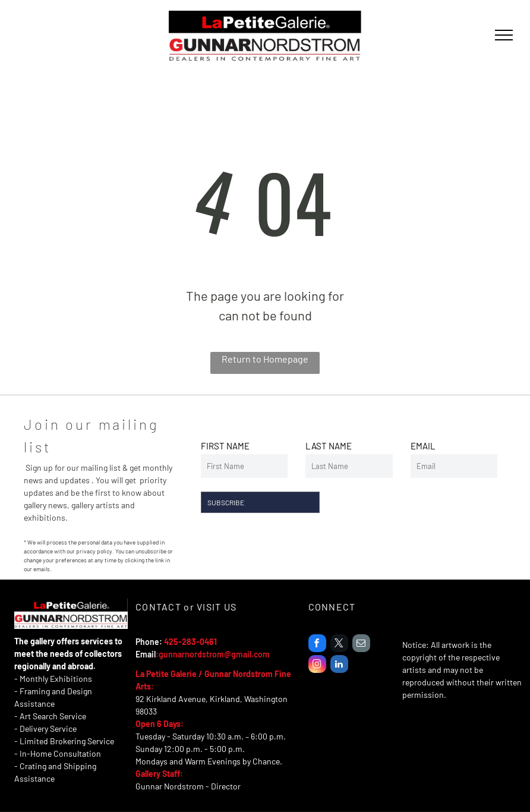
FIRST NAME (225, 446)
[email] (361, 645)
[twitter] (339, 645)
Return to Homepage (265, 359)
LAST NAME (329, 446)
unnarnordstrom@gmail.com (217, 654)
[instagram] (317, 665)
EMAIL (423, 446)
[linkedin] (339, 665)
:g (160, 654)
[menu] (504, 35)
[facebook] (317, 645)
